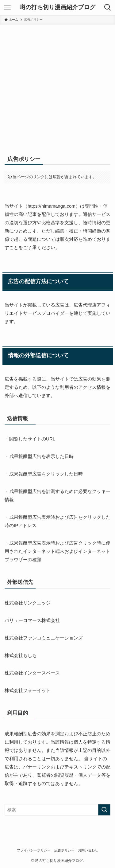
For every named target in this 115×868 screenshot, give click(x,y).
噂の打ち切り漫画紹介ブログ (57, 8)
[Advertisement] (57, 85)
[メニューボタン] (7, 7)
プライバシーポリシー (34, 850)
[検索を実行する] (104, 810)
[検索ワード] (57, 810)
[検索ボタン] (108, 7)
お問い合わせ (88, 850)
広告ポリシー (64, 850)
